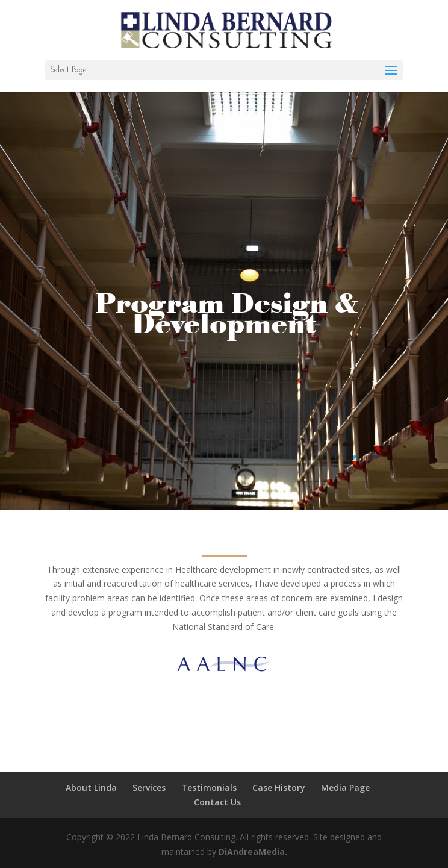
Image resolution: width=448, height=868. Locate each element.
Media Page (345, 788)
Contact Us (217, 802)
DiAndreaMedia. (253, 851)
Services (149, 788)
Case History (279, 788)
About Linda (91, 788)
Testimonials (209, 788)
